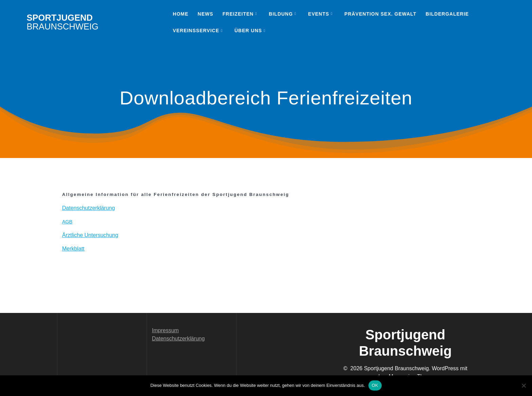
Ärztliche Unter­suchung (90, 235)
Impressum (165, 330)
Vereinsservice (196, 31)
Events (319, 14)
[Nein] (524, 385)
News (206, 14)
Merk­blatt (73, 249)
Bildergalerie (447, 14)
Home (180, 14)
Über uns (248, 31)
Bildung (281, 14)
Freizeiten (238, 14)
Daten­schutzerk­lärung (89, 208)
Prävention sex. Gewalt (380, 14)
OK (375, 385)
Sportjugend (62, 22)
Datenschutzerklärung (178, 339)
